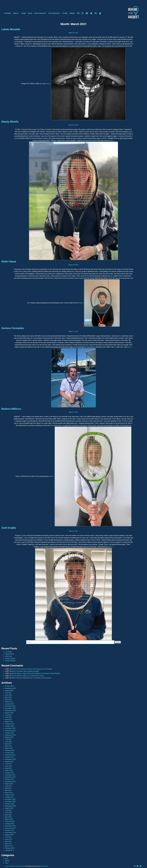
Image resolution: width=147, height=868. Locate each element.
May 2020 (8, 815)
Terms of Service (10, 866)
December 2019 (10, 826)
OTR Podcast (54, 13)
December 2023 (10, 728)
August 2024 (9, 713)
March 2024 (9, 722)
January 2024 (9, 726)
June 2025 (9, 695)
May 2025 (8, 697)
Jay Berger (9, 652)
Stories (7, 13)
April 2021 (8, 790)
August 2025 (9, 691)
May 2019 (8, 841)
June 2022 (9, 766)
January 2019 (9, 850)
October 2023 (10, 733)
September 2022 (11, 759)
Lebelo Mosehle (11, 29)
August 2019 (9, 835)
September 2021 (11, 782)
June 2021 (9, 786)
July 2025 (8, 693)
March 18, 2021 (73, 265)
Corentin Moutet (10, 661)
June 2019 (9, 839)
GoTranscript (44, 866)
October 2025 (10, 686)
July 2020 (8, 810)
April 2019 (8, 844)
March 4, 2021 (73, 531)
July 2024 (8, 715)
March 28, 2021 (73, 33)
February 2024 (10, 724)
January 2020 (9, 824)
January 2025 (9, 704)
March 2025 (9, 702)
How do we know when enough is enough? (25, 671)
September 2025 (11, 688)
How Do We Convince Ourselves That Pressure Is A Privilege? (32, 669)
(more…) (48, 84)
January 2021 (9, 797)
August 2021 (9, 784)
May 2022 (8, 768)
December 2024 (10, 706)
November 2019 (10, 828)
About (16, 13)
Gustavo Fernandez (13, 328)
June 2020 (9, 813)
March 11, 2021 (73, 331)
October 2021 (10, 779)
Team (23, 13)
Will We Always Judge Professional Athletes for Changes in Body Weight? (36, 673)
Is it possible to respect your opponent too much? (28, 676)
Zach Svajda (9, 528)
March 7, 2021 (73, 412)
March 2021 (9, 793)
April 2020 (8, 817)
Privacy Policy (20, 866)
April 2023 (8, 746)
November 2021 (10, 777)
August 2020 (9, 808)
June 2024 (9, 717)
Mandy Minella (10, 122)
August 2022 (9, 762)
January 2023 (9, 753)
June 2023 (9, 742)
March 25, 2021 (73, 125)
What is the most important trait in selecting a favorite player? (32, 678)
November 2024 (10, 708)
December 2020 (10, 799)
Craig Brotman (10, 654)
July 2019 (8, 837)
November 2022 (10, 755)
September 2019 (11, 833)
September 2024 (11, 711)
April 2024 (8, 719)
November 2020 (10, 802)
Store (65, 13)
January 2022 (9, 773)
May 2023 (8, 744)
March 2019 (9, 846)
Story (7, 863)
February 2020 (10, 821)
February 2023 (10, 750)
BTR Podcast (40, 13)
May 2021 (8, 788)
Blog (30, 13)
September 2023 (11, 735)
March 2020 (9, 819)
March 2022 (9, 770)
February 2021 (10, 795)
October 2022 (10, 757)
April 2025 (8, 699)
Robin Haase (9, 261)
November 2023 (10, 731)
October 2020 (10, 804)
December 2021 (10, 775)
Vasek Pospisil (10, 658)
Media (72, 13)
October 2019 (10, 830)
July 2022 (8, 764)
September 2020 (11, 806)
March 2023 (9, 748)
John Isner (9, 656)
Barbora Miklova (11, 409)
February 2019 (10, 848)
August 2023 (9, 737)
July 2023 (8, 739)
